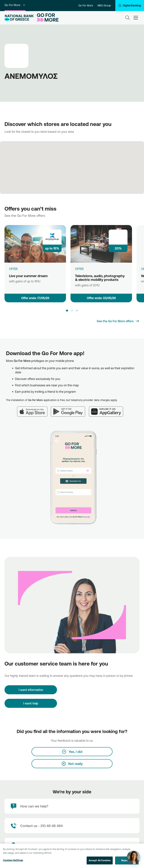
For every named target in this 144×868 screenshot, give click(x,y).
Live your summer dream (28, 276)
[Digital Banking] (130, 6)
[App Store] (34, 409)
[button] (67, 311)
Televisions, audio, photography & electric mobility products (100, 278)
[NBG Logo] (19, 18)
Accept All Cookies (100, 863)
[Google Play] (70, 409)
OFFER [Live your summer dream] (13, 269)
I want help (31, 703)
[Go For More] (47, 18)
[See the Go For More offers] (118, 321)
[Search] (127, 18)
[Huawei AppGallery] (108, 409)
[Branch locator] (72, 845)
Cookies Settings (13, 863)
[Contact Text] (72, 826)
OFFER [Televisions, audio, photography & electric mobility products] (79, 269)
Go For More (15, 5)
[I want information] (31, 690)
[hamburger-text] (136, 18)
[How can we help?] (72, 806)
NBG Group (104, 5)
